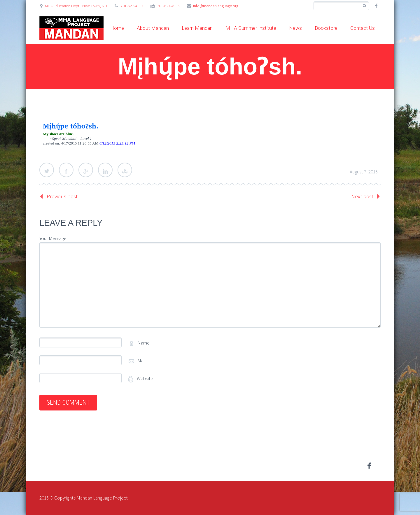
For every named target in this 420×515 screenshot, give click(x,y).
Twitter (47, 170)
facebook (376, 6)
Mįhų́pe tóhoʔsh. (71, 126)
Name (143, 343)
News (295, 28)
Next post (362, 196)
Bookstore (326, 28)
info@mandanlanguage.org (216, 6)
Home (117, 28)
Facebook (66, 170)
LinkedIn (105, 170)
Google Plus (86, 170)
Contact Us (363, 28)
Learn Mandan (197, 28)
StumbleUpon (125, 170)
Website (145, 378)
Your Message (53, 238)
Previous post (62, 196)
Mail (141, 361)
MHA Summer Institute (251, 28)
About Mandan (153, 28)
